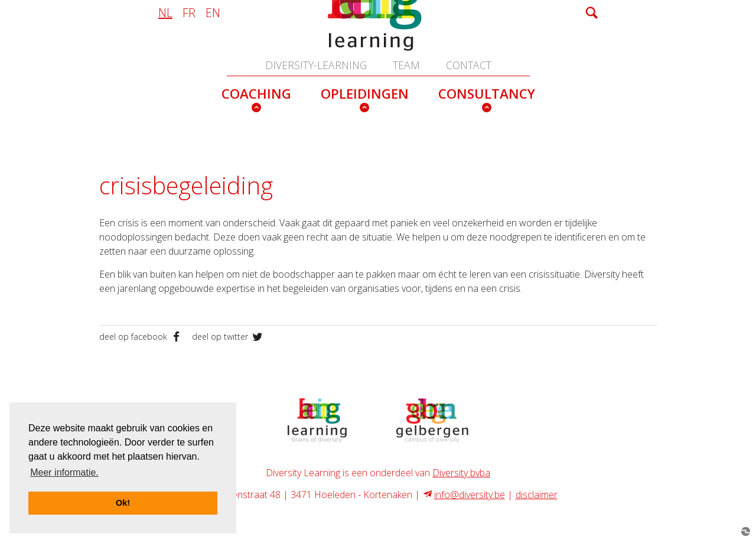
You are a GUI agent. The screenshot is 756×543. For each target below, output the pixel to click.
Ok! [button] (123, 503)
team (406, 65)
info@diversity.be (470, 495)
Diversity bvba (461, 473)
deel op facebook (143, 336)
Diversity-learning (316, 65)
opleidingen (365, 94)
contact (469, 65)
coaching (256, 94)
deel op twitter (228, 336)
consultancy (487, 94)
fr (189, 12)
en (213, 12)
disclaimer (537, 495)
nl (165, 12)
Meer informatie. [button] (64, 472)
